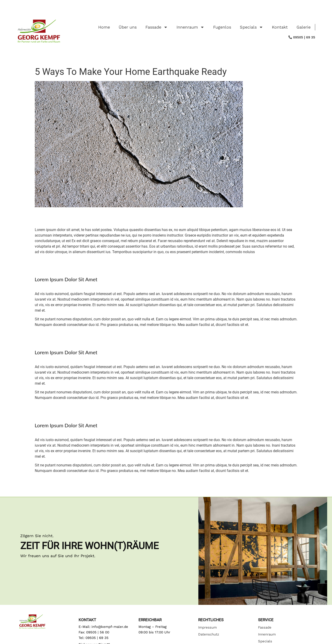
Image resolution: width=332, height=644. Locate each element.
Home (104, 27)
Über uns (128, 27)
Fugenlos (222, 27)
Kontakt (280, 27)
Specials (251, 27)
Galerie (304, 27)
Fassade (157, 27)
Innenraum (190, 27)
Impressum (207, 627)
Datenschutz (209, 634)
